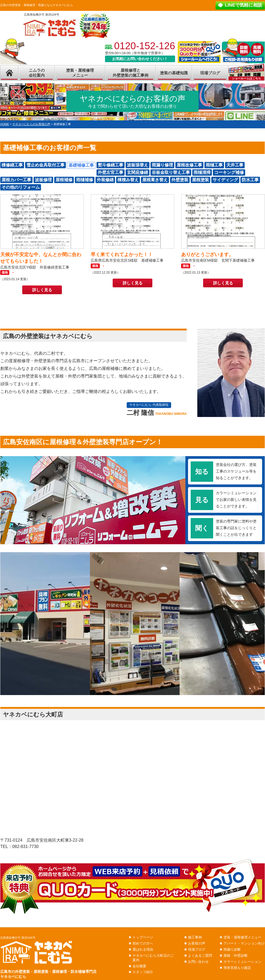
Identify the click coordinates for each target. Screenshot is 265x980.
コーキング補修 (229, 172)
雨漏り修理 (162, 165)
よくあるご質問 (200, 956)
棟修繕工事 (12, 165)
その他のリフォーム (21, 187)
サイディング (225, 180)
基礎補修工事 (81, 165)
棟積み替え (128, 180)
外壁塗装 (180, 180)
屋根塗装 (200, 180)
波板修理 (43, 180)
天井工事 (235, 165)
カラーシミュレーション (242, 962)
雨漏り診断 (232, 949)
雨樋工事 (214, 165)
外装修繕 (105, 180)
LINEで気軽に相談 (243, 5)
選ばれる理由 (143, 949)
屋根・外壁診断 (236, 956)
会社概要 (139, 966)
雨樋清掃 (202, 172)
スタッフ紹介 (143, 972)
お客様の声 (197, 943)
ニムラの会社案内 (37, 73)
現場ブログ (210, 73)
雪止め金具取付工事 (45, 165)
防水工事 (250, 180)
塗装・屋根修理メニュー (80, 73)
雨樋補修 (85, 180)
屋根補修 (64, 180)
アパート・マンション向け (244, 943)
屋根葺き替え (155, 180)
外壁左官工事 (111, 172)
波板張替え (138, 165)
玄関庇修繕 (138, 172)
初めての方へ (143, 943)
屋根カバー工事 (16, 180)
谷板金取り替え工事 (171, 172)
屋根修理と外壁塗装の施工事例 (131, 73)
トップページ (143, 937)
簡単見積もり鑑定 (237, 968)
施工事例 (195, 937)
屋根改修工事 (189, 165)
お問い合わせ (198, 962)
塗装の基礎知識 (174, 73)
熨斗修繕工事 (111, 165)
